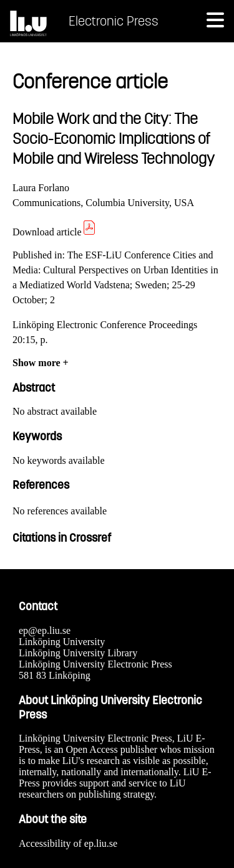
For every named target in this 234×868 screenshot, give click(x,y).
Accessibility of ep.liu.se (68, 843)
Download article (55, 232)
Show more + (41, 363)
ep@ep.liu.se (45, 630)
